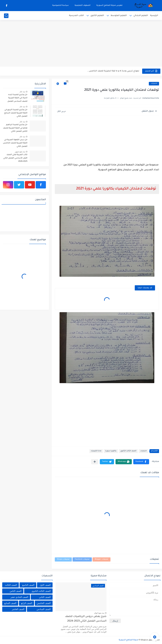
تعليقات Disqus (63, 559)
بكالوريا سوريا (111, 451)
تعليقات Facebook (82, 559)
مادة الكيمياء (96, 451)
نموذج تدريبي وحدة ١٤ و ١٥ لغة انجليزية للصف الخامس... (113, 71)
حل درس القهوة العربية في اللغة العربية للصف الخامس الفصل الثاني (15, 143)
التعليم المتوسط (119, 16)
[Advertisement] (81, 44)
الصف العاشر (18, 609)
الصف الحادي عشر (19, 597)
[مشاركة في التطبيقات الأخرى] (95, 462)
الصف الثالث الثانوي (128, 451)
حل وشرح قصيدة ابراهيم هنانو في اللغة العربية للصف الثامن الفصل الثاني (15, 128)
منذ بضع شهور (20, 152)
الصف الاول (45, 585)
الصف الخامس (44, 603)
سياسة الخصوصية (60, 5)
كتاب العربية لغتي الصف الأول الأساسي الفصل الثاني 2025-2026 (15, 158)
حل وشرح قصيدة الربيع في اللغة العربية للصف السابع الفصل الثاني (16, 113)
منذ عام (22, 92)
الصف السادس (44, 609)
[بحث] (6, 16)
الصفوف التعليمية (83, 5)
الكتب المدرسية (76, 16)
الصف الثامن (16, 591)
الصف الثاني (45, 597)
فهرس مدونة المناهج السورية (109, 5)
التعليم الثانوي (97, 16)
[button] (141, 462)
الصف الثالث (11, 585)
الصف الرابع (27, 603)
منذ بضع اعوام (99, 613)
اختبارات (154, 84)
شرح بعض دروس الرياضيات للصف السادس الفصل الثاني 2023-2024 (86, 619)
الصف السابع (10, 603)
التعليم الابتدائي (141, 16)
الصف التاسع (28, 585)
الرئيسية (154, 16)
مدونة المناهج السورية (128, 640)
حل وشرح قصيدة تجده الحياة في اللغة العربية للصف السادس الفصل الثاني (17, 99)
